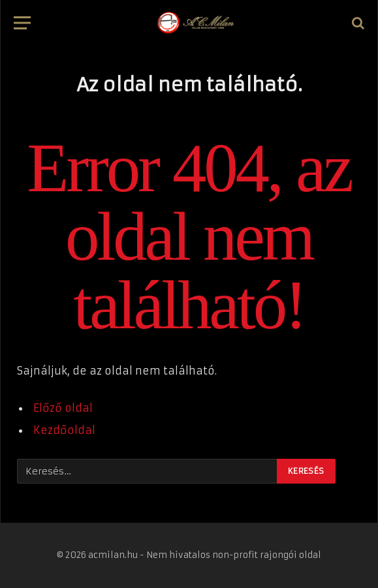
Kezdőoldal (64, 430)
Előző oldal (63, 408)
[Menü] (22, 23)
